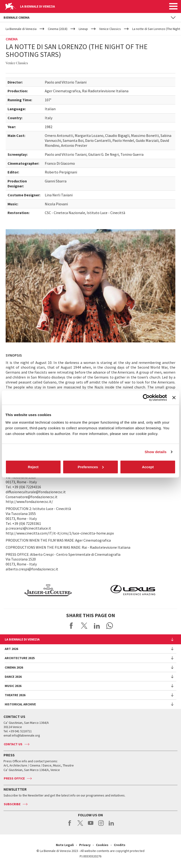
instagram (101, 826)
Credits (120, 845)
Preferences (91, 467)
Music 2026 (13, 686)
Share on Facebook (71, 626)
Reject (33, 467)
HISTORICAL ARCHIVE (20, 704)
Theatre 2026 (15, 695)
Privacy (85, 845)
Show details (156, 452)
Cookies (102, 845)
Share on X (84, 626)
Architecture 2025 (20, 658)
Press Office (14, 778)
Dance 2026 (13, 677)
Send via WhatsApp (110, 626)
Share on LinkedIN (97, 626)
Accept (148, 467)
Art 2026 (11, 649)
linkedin (111, 826)
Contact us (13, 744)
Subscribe (12, 804)
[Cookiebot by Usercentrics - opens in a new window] (146, 398)
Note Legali (65, 845)
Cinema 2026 (14, 667)
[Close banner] (174, 398)
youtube (91, 826)
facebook (70, 826)
